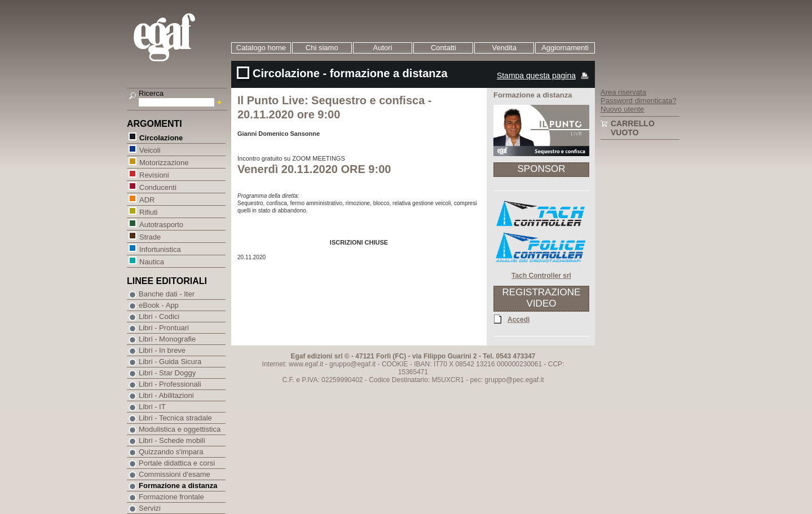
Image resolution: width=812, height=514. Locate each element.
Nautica (151, 261)
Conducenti (158, 187)
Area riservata (623, 92)
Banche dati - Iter (167, 294)
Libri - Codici (159, 316)
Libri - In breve (162, 350)
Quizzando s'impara (171, 452)
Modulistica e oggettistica (180, 429)
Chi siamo (322, 48)
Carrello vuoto (633, 128)
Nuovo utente (622, 109)
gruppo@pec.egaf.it (515, 380)
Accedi (518, 319)
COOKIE (395, 364)
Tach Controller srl (541, 276)
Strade (150, 236)
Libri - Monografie (167, 339)
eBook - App (159, 305)
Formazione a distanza (178, 486)
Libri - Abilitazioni (166, 395)
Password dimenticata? (638, 101)
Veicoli (150, 150)
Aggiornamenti (565, 48)
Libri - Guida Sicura (170, 362)
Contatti (443, 48)
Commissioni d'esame (175, 474)
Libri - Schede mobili (172, 440)
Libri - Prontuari (164, 328)
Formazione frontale (171, 497)
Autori (383, 48)
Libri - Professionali (170, 384)
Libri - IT (152, 407)
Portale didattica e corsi (177, 463)
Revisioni (154, 174)
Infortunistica (160, 249)
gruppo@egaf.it (352, 364)
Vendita (504, 48)
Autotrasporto (161, 224)
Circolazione (161, 137)
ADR (147, 199)
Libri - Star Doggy (167, 373)
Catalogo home (261, 48)
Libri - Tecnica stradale (175, 418)
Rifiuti (148, 212)
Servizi (150, 508)
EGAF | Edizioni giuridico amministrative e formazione (178, 39)
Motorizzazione (164, 162)
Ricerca (151, 93)
